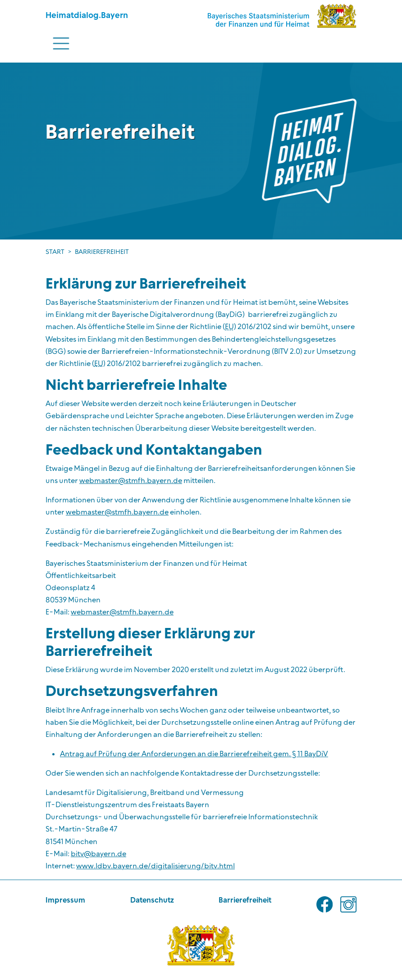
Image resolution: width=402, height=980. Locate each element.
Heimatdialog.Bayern (87, 16)
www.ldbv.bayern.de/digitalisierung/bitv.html (155, 866)
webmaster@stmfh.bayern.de (131, 481)
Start (55, 252)
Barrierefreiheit (245, 900)
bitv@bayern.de (98, 854)
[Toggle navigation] (61, 43)
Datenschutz (152, 900)
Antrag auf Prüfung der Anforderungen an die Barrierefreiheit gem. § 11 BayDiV (194, 754)
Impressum (65, 900)
